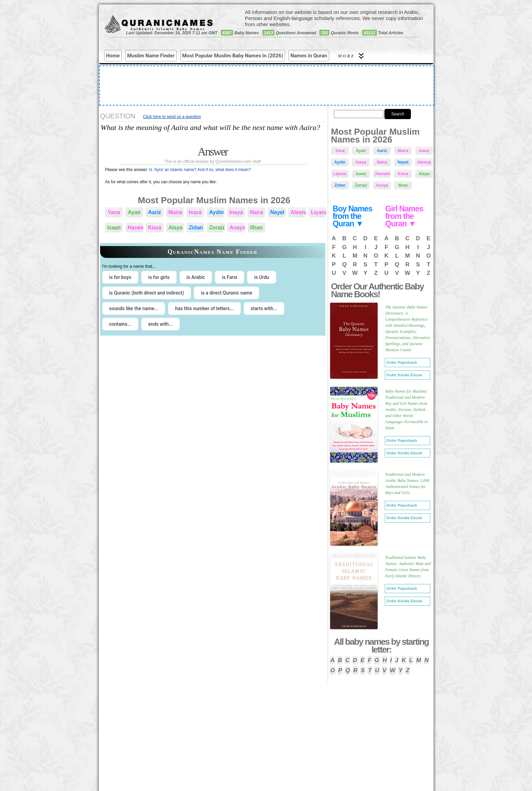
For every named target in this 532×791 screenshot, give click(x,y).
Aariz (155, 212)
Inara (195, 212)
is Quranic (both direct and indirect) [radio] (147, 293)
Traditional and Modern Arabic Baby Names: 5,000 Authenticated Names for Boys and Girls (407, 484)
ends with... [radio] (160, 324)
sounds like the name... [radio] (134, 308)
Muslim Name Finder (151, 56)
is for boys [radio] (120, 277)
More (352, 56)
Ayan (134, 212)
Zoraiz (217, 228)
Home (113, 56)
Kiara (155, 228)
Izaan (114, 228)
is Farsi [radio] (230, 277)
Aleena (298, 212)
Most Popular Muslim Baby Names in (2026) (233, 56)
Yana (114, 212)
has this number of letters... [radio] (204, 308)
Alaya (176, 228)
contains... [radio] (120, 324)
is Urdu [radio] (262, 277)
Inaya (236, 212)
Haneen (136, 228)
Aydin (217, 212)
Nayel (278, 212)
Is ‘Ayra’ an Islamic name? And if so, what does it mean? (200, 170)
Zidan (196, 228)
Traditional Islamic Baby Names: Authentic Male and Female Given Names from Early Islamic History (408, 567)
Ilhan (256, 228)
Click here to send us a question (172, 117)
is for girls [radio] (159, 277)
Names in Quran (309, 56)
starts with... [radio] (264, 308)
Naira (257, 212)
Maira (176, 212)
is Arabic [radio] (196, 277)
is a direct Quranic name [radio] (226, 293)
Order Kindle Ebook (404, 375)
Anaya (237, 228)
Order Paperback (402, 362)
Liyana (319, 212)
